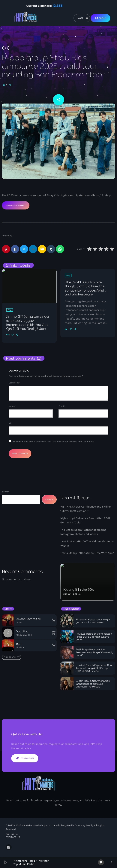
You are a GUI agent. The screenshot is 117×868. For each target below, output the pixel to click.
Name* (12, 406)
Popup (100, 18)
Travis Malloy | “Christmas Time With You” (87, 553)
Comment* (14, 383)
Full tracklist (12, 657)
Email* (62, 406)
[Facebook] (9, 847)
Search (6, 492)
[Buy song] (53, 620)
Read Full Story (15, 205)
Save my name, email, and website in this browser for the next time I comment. (54, 442)
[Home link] (26, 18)
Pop (6, 48)
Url (10, 423)
